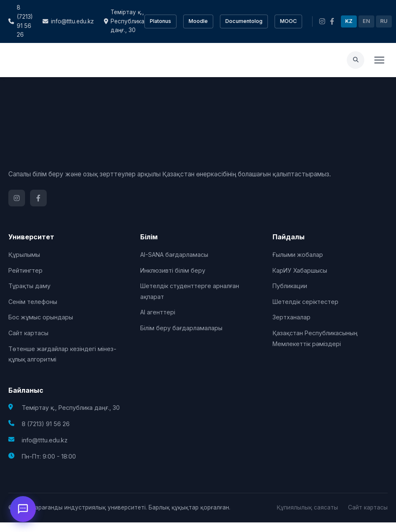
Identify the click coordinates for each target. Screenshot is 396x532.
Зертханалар (291, 317)
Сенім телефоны (33, 302)
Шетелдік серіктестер (305, 302)
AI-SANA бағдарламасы (174, 255)
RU (384, 21)
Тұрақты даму (29, 286)
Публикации (290, 286)
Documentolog (244, 21)
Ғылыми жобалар (298, 255)
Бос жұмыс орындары (41, 317)
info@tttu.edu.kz (68, 21)
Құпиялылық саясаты (307, 507)
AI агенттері (158, 312)
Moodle (198, 21)
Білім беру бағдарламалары (181, 328)
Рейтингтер (25, 270)
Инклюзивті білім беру (173, 270)
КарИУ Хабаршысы (300, 270)
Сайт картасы (28, 333)
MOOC (288, 21)
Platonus (160, 21)
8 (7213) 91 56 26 (20, 21)
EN (366, 21)
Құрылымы (24, 255)
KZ (349, 21)
